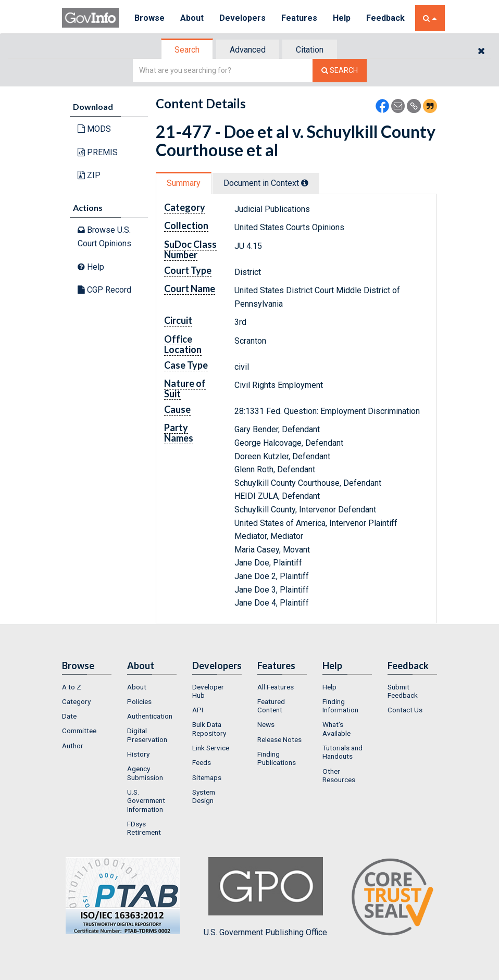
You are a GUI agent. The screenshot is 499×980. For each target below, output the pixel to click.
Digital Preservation (147, 735)
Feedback (385, 18)
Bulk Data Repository (209, 728)
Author (73, 746)
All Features (276, 687)
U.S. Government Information (146, 801)
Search (187, 50)
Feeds (202, 762)
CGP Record (104, 290)
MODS (94, 129)
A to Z (72, 687)
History (138, 754)
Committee (79, 731)
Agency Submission (145, 773)
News (266, 724)
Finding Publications (277, 758)
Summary (184, 183)
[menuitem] (87, 687)
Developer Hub (208, 691)
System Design (204, 796)
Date (69, 716)
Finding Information (340, 706)
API (198, 710)
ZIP (89, 175)
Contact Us (405, 710)
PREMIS (98, 152)
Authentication (150, 716)
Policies (139, 701)
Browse (149, 18)
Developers (242, 18)
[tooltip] (305, 183)
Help (342, 18)
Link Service (211, 748)
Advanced (248, 50)
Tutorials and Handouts (342, 752)
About (192, 18)
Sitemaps (207, 777)
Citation (310, 50)
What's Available (336, 728)
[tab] (188, 50)
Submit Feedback (403, 691)
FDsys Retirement (144, 828)
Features (299, 18)
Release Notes (279, 739)
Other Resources (339, 775)
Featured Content (271, 706)
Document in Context (266, 183)
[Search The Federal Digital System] (340, 71)
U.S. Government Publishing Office (265, 897)
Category (76, 701)
